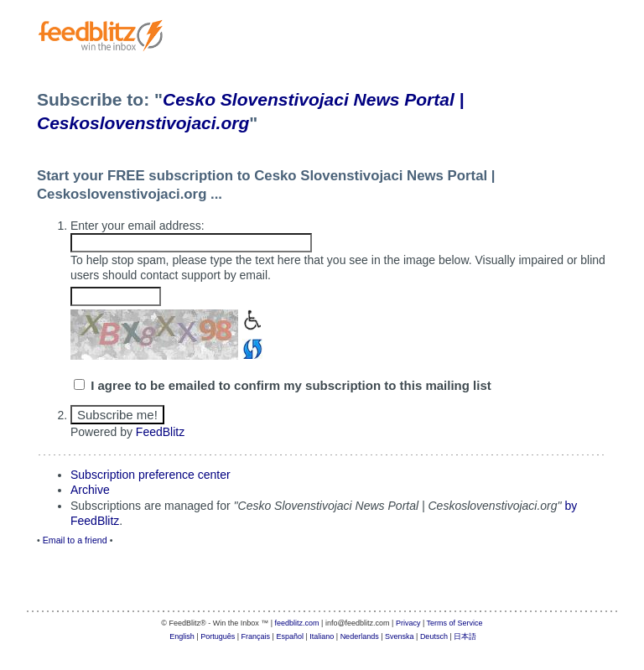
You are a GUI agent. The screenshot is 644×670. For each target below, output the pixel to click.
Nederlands (360, 636)
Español (290, 636)
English (182, 636)
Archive (90, 490)
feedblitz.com (297, 623)
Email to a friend (75, 540)
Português (218, 636)
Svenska (400, 636)
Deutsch (434, 636)
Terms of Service (455, 623)
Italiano (322, 636)
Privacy (408, 623)
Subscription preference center (151, 475)
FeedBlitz (160, 432)
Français (256, 636)
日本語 (465, 636)
